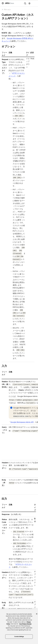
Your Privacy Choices (25, 624)
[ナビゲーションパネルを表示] (35, 3)
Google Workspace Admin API (22, 419)
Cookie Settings (19, 637)
